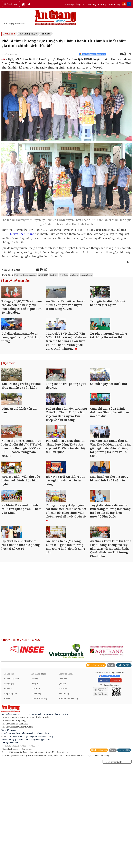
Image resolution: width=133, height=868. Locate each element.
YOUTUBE (116, 784)
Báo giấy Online (96, 4)
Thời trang (64, 797)
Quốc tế (62, 787)
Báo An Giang (86, 275)
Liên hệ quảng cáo (75, 4)
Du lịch (7, 802)
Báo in (111, 768)
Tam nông (36, 797)
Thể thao (36, 792)
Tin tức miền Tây (39, 802)
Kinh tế (35, 782)
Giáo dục (63, 782)
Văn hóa (8, 792)
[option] (27, 753)
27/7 (16, 275)
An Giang (74, 275)
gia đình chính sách (28, 275)
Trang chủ (9, 34)
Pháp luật (36, 787)
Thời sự (46, 34)
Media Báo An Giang (68, 802)
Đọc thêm (9, 390)
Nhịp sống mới (11, 797)
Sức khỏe (63, 792)
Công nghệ (9, 787)
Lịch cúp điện (114, 4)
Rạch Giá (54, 275)
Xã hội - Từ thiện (12, 782)
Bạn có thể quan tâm (15, 281)
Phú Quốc (64, 275)
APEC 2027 (43, 275)
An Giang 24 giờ (28, 34)
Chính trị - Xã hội (66, 777)
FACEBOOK (104, 784)
